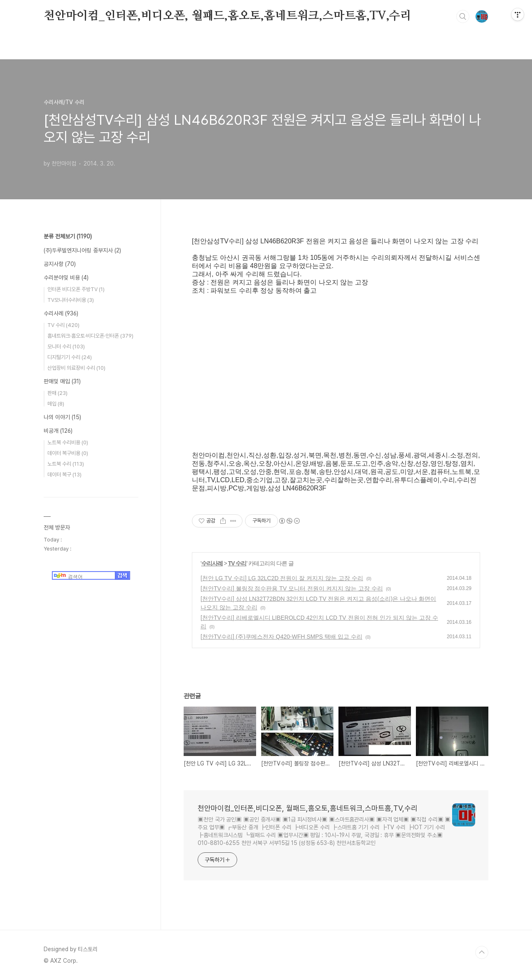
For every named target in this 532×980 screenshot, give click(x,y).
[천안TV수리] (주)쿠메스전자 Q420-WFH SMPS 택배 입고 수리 (281, 637)
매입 (56, 404)
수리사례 (212, 563)
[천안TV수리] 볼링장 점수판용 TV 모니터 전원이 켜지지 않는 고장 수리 (292, 588)
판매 (57, 393)
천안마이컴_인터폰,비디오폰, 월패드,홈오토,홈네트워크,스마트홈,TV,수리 (227, 16)
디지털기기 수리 (70, 357)
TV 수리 (237, 563)
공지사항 (60, 264)
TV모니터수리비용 (71, 300)
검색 (463, 16)
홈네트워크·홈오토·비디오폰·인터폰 (90, 336)
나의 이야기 (62, 417)
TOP (482, 952)
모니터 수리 (66, 346)
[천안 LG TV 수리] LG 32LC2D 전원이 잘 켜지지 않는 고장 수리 (282, 578)
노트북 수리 (66, 464)
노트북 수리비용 (68, 442)
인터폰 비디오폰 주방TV (76, 289)
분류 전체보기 (68, 236)
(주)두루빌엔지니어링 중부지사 (82, 250)
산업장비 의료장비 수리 (76, 368)
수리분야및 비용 (66, 278)
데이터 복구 (64, 475)
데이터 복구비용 (68, 453)
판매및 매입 (62, 381)
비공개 (58, 431)
